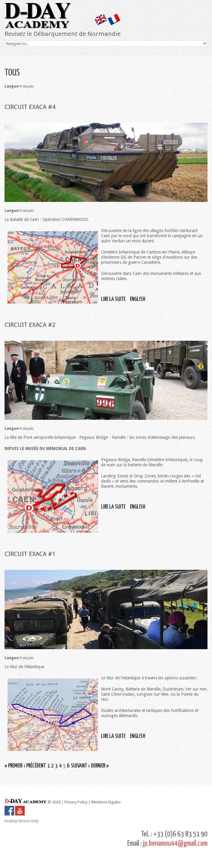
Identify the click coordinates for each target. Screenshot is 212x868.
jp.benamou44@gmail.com (175, 844)
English (138, 299)
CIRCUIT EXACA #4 (30, 107)
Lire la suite (113, 299)
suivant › (80, 766)
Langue (12, 86)
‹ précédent (35, 766)
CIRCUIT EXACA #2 (30, 325)
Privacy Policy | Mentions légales (93, 802)
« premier (14, 766)
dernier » (100, 766)
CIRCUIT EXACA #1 (30, 554)
